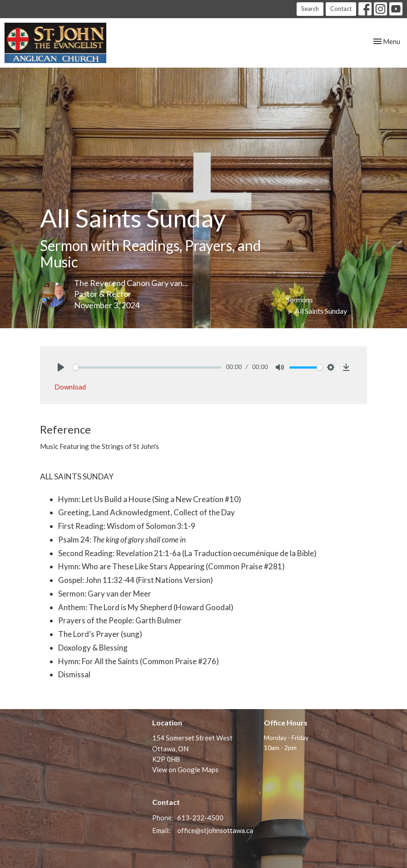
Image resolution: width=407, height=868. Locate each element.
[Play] (61, 367)
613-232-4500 (200, 818)
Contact (341, 9)
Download (70, 387)
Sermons (300, 299)
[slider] (147, 367)
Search (310, 9)
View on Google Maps (185, 769)
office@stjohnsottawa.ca (215, 830)
